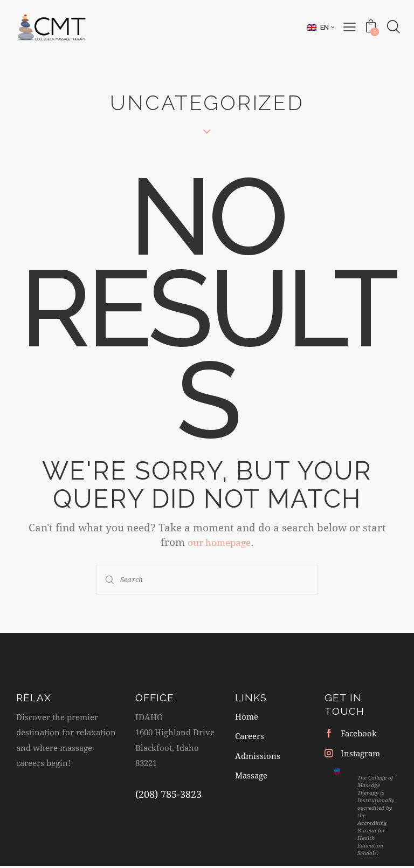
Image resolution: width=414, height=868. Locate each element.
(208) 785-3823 (168, 794)
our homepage (219, 542)
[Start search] (111, 580)
